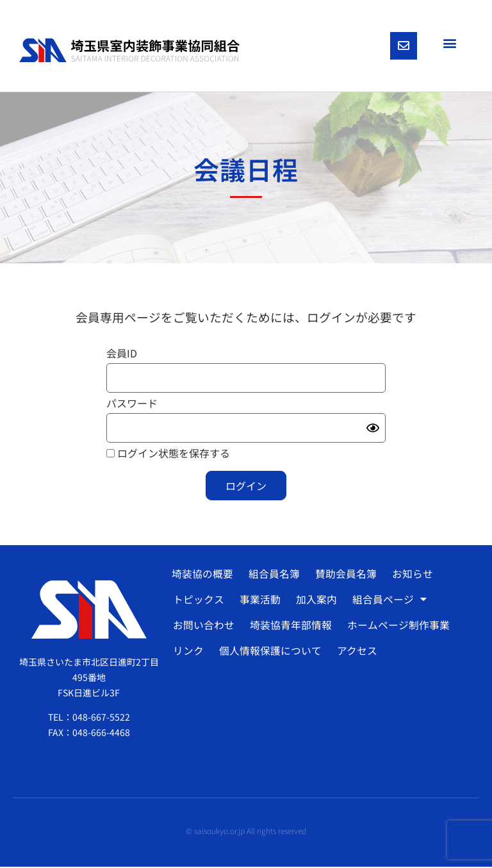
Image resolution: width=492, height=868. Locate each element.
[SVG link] (129, 51)
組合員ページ (387, 601)
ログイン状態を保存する (168, 454)
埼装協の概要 (202, 575)
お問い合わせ (203, 626)
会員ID (122, 354)
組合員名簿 (274, 575)
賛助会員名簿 (345, 575)
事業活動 (259, 601)
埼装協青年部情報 (290, 626)
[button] (449, 43)
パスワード (132, 404)
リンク (188, 652)
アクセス (355, 652)
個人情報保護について (269, 652)
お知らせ (411, 575)
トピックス (198, 601)
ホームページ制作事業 (397, 626)
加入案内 (315, 601)
